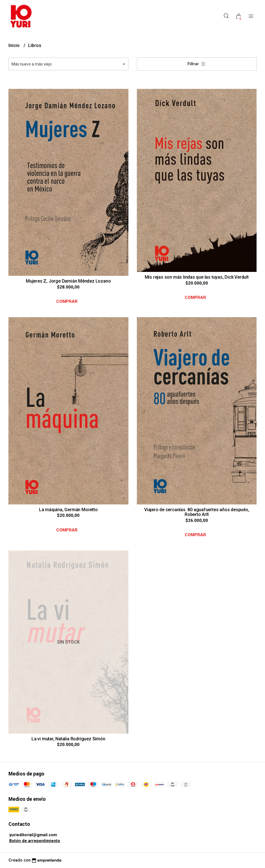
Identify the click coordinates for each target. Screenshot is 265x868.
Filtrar (197, 64)
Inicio (15, 45)
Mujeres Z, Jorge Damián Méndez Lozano (68, 281)
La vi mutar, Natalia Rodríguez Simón (68, 739)
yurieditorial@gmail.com (33, 835)
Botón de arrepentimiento (35, 841)
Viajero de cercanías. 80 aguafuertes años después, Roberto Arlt (197, 512)
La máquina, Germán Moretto (68, 510)
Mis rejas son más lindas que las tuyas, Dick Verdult (197, 277)
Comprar (67, 301)
